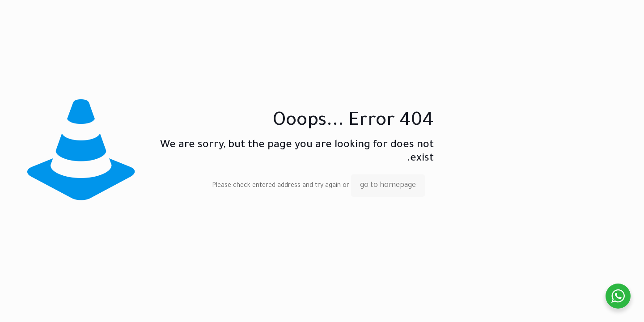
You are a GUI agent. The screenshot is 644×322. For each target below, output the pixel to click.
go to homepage (388, 186)
